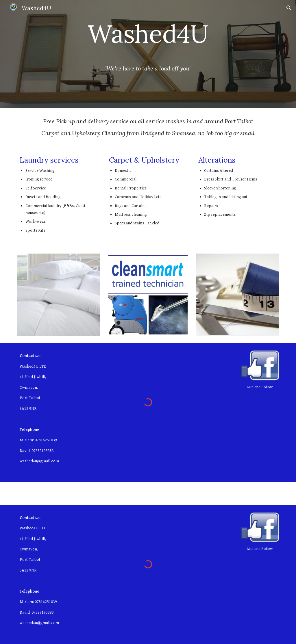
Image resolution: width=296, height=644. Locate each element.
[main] (148, 39)
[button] (289, 8)
